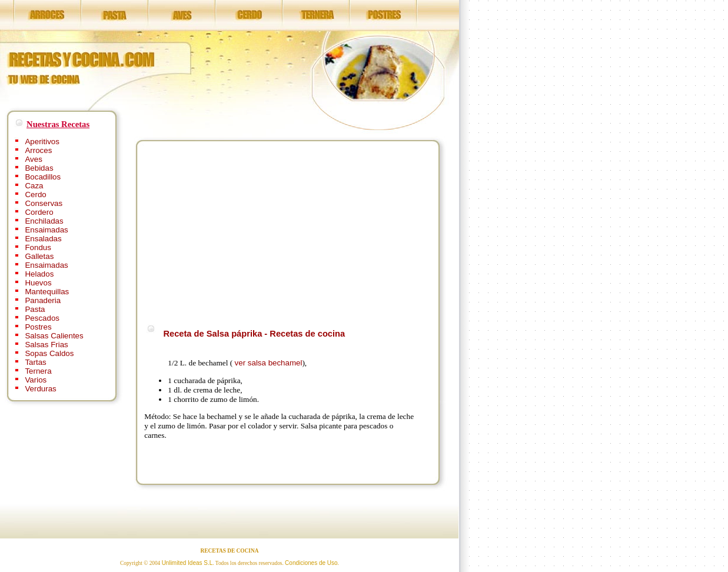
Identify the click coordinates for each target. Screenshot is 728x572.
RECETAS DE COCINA (230, 551)
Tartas (35, 362)
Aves (33, 159)
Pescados (42, 318)
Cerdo (35, 194)
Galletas (39, 256)
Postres (38, 327)
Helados (39, 274)
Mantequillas (47, 292)
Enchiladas (44, 221)
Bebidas (39, 168)
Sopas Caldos (49, 353)
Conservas (44, 203)
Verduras (40, 389)
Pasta (35, 309)
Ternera (38, 371)
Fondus (38, 247)
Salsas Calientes (54, 336)
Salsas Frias (46, 345)
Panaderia (43, 300)
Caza (34, 186)
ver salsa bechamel (269, 363)
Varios (36, 380)
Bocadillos (43, 177)
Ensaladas (43, 239)
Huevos (38, 283)
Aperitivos (42, 142)
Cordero (39, 212)
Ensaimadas (46, 230)
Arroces (38, 150)
